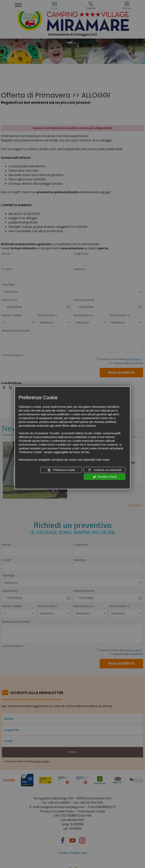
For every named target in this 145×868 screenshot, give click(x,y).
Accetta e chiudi (105, 477)
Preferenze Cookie (61, 470)
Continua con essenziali (105, 470)
